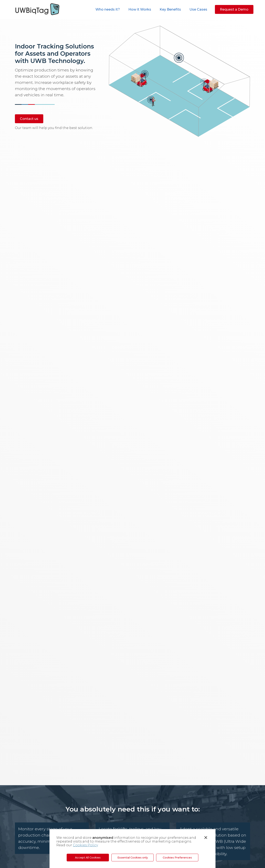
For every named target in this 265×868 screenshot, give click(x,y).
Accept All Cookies (88, 858)
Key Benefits (170, 9)
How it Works (140, 9)
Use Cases (198, 9)
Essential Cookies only (133, 858)
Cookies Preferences (177, 858)
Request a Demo (234, 9)
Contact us (29, 119)
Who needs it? (108, 9)
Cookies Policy (85, 845)
